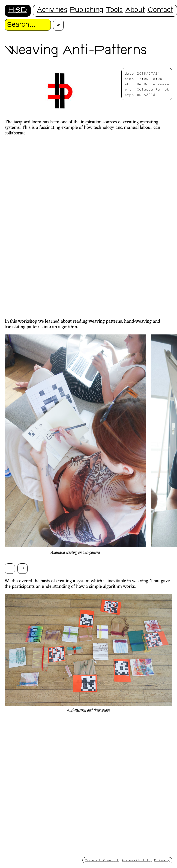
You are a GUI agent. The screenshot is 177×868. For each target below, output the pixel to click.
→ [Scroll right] (23, 568)
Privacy (162, 860)
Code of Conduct (102, 860)
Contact (160, 11)
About (135, 11)
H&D (18, 11)
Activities (52, 11)
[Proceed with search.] (58, 25)
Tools (114, 11)
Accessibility (137, 860)
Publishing (87, 11)
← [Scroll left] (10, 568)
